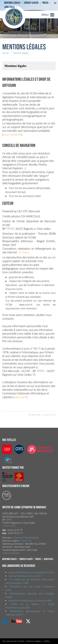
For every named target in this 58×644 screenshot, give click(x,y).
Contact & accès (31, 3)
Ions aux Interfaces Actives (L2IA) (25, 576)
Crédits (46, 641)
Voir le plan (10, 526)
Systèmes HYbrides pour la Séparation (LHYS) (31, 572)
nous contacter (12, 134)
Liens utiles (10, 7)
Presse (45, 3)
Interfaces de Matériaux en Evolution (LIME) (30, 601)
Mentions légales (12, 3)
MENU (45, 15)
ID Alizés (24, 252)
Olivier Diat (26, 541)
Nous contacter (12, 553)
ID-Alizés (21, 641)
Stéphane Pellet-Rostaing (26, 538)
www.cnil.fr (20, 397)
